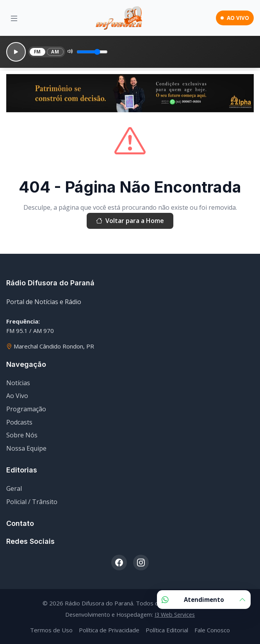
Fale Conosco (212, 630)
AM (55, 52)
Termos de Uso (51, 630)
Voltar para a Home (130, 221)
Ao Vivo (17, 396)
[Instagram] (141, 563)
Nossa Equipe (26, 448)
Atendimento (204, 600)
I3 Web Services (175, 615)
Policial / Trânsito (32, 502)
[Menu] (14, 18)
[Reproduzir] (16, 52)
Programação (26, 409)
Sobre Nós (22, 435)
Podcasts (19, 422)
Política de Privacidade (109, 630)
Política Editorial (167, 630)
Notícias (18, 383)
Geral (14, 488)
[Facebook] (119, 563)
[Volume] (92, 52)
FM (37, 52)
